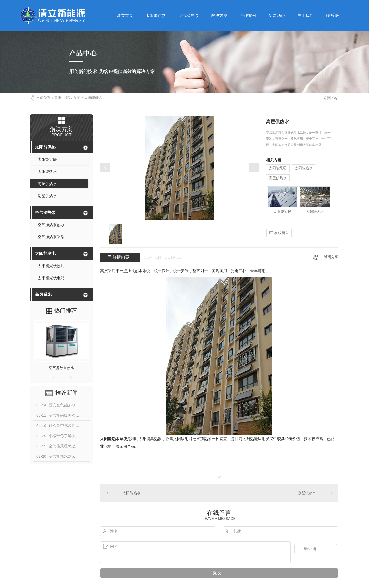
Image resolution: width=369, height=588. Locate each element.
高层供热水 (278, 178)
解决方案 (73, 98)
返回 (330, 98)
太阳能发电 (45, 253)
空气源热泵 (45, 212)
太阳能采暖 (278, 168)
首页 (58, 98)
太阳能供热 (93, 98)
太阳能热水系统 (114, 439)
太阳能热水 (304, 168)
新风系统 (43, 295)
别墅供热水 (307, 493)
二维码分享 (329, 257)
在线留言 (279, 233)
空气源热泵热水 (61, 368)
